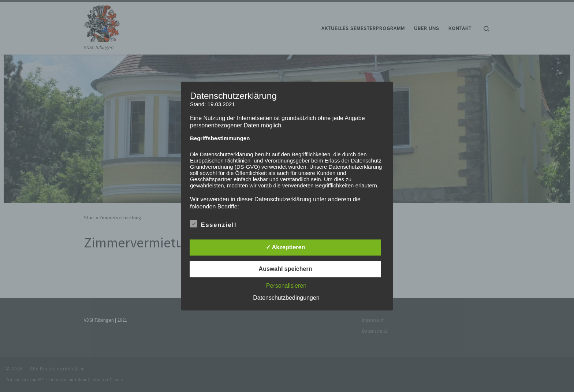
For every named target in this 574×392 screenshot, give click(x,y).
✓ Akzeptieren (286, 247)
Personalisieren (286, 286)
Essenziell (213, 224)
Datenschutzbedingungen (286, 298)
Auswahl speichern (286, 269)
